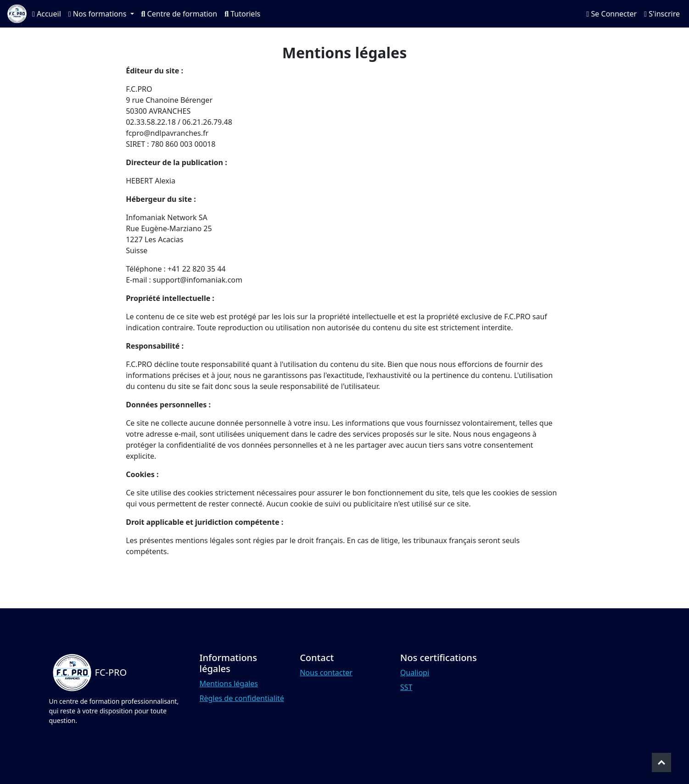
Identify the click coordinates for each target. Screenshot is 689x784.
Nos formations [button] (98, 14)
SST (406, 687)
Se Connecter (612, 14)
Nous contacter (326, 673)
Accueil (47, 14)
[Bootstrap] (88, 672)
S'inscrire (662, 14)
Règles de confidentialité (242, 698)
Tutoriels (242, 14)
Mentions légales (229, 684)
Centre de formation (179, 14)
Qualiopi (415, 673)
